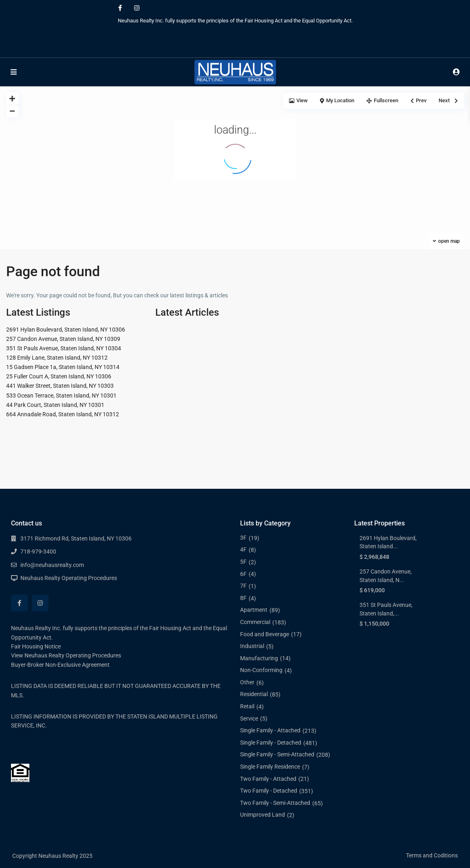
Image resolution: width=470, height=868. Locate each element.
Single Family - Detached (271, 743)
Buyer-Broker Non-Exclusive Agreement (60, 665)
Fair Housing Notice (36, 646)
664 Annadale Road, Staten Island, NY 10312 (63, 414)
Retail (247, 706)
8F (243, 598)
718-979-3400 (38, 552)
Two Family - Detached (269, 791)
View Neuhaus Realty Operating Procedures (66, 655)
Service (249, 719)
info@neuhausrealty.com (52, 565)
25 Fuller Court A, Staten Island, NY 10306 (59, 376)
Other (247, 682)
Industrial (252, 646)
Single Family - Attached (270, 730)
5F (243, 562)
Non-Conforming (261, 670)
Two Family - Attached (268, 779)
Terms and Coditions (432, 855)
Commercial (255, 622)
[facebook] (120, 8)
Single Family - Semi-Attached (277, 754)
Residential (254, 694)
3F (243, 538)
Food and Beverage (265, 634)
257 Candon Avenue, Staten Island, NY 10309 (63, 339)
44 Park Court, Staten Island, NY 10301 (55, 405)
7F (243, 586)
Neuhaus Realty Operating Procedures (69, 578)
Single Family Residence (270, 767)
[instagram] (137, 8)
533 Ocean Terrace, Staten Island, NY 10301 (61, 396)
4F (243, 549)
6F (243, 574)
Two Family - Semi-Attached (275, 803)
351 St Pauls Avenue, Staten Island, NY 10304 (64, 348)
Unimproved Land (263, 815)
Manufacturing (259, 658)
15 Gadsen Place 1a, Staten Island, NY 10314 (63, 367)
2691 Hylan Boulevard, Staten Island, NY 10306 (66, 330)
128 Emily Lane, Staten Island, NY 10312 (57, 358)
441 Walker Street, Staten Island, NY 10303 (60, 386)
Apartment (254, 610)
